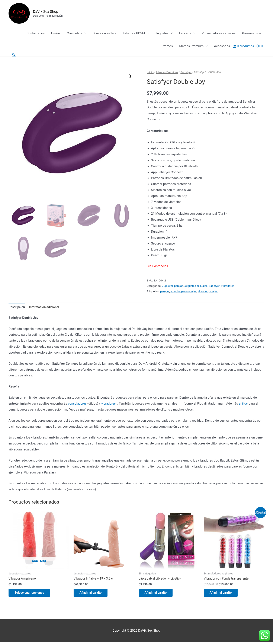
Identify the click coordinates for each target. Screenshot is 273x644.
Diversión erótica (105, 34)
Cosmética (75, 34)
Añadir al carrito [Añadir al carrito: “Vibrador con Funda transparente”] (224, 594)
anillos (245, 404)
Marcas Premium (191, 46)
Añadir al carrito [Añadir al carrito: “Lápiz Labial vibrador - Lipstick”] (159, 594)
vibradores (109, 404)
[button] (129, 77)
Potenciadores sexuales (219, 34)
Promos (167, 46)
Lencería (185, 34)
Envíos (56, 34)
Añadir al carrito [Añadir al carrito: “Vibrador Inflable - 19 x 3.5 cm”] (94, 594)
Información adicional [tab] (45, 307)
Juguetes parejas (173, 286)
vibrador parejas (209, 291)
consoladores (78, 404)
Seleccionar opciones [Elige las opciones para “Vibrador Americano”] (33, 594)
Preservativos (252, 34)
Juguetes (162, 34)
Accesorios (222, 46)
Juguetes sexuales (197, 286)
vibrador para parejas (184, 291)
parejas (165, 291)
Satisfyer (187, 72)
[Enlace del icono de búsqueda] (14, 55)
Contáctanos (36, 34)
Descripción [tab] (17, 307)
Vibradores (230, 286)
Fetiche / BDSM (134, 34)
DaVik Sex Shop (48, 12)
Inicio (150, 72)
